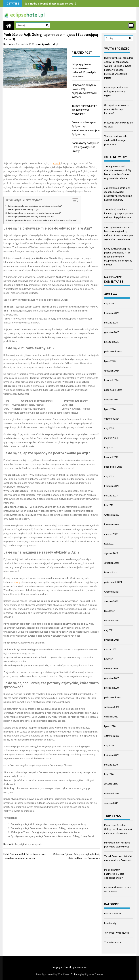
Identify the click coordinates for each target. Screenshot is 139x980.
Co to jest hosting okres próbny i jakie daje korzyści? (117, 109)
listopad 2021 (111, 572)
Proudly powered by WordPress (53, 974)
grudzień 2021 (112, 563)
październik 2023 (113, 467)
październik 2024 (113, 390)
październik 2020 (113, 697)
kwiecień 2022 (112, 524)
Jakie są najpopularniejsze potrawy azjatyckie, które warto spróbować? (43, 220)
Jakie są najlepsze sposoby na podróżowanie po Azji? (34, 213)
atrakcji (56, 163)
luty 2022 (109, 544)
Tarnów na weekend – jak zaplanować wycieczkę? (84, 110)
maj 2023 (109, 476)
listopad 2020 (111, 688)
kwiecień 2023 (112, 486)
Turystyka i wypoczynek (28, 844)
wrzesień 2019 (112, 794)
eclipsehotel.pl (48, 44)
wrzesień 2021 (112, 592)
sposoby (41, 453)
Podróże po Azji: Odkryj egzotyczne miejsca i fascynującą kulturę (48, 824)
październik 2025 (113, 351)
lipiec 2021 (110, 611)
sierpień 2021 (111, 601)
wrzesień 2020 (112, 707)
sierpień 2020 (111, 717)
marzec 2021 (111, 649)
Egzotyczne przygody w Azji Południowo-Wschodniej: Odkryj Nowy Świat (52, 836)
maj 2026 (109, 303)
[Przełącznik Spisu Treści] (73, 201)
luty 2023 (109, 505)
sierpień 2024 (111, 400)
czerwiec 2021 (112, 621)
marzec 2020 (111, 765)
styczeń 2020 (111, 784)
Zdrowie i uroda (112, 942)
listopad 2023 (111, 457)
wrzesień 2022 (112, 515)
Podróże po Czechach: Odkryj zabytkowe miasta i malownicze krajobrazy (118, 829)
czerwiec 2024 (112, 419)
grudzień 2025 (112, 332)
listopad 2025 (111, 342)
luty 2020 (109, 774)
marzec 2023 (111, 496)
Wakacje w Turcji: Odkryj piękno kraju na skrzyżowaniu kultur (46, 832)
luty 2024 (109, 448)
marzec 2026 (111, 323)
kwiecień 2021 (112, 640)
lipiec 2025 (110, 361)
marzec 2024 (111, 438)
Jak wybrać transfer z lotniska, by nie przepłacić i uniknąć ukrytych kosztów (118, 213)
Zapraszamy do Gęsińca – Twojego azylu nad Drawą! (85, 147)
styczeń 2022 (111, 553)
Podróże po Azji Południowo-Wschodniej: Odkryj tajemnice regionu (49, 828)
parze (65, 772)
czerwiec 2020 (112, 736)
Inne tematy (110, 923)
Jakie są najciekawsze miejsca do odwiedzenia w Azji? (35, 206)
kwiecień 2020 (112, 755)
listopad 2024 (111, 380)
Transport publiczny (15, 475)
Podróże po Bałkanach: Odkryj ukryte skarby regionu (116, 91)
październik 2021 (113, 582)
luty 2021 (109, 659)
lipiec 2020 (110, 726)
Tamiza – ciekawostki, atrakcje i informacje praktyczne (116, 140)
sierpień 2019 (111, 803)
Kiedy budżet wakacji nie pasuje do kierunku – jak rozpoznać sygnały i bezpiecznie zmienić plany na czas (118, 257)
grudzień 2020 (112, 678)
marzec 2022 (111, 534)
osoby (17, 582)
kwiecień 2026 (112, 313)
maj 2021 (109, 630)
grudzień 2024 (112, 371)
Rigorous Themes (94, 974)
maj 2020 (109, 745)
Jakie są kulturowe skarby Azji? (23, 209)
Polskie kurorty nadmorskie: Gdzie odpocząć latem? (114, 874)
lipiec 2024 (110, 409)
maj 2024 (109, 428)
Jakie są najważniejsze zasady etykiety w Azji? (31, 217)
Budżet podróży (112, 914)
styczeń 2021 (111, 669)
